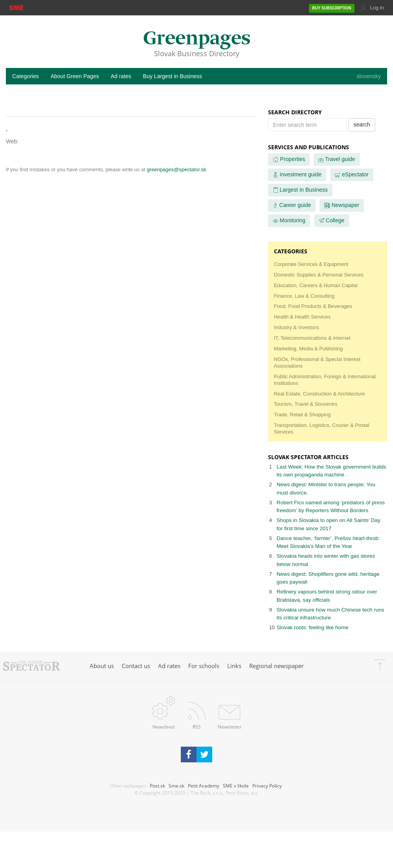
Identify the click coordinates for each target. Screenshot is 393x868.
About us (102, 666)
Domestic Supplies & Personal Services (319, 275)
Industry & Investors (297, 327)
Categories (26, 76)
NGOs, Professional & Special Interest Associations (317, 363)
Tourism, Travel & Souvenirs (306, 404)
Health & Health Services (302, 317)
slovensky (369, 76)
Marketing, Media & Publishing (309, 349)
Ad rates (121, 76)
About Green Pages (75, 76)
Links (234, 666)
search (362, 125)
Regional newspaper (276, 666)
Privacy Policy (267, 786)
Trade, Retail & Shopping (302, 415)
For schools (204, 666)
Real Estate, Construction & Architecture (320, 394)
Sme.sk (176, 786)
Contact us (136, 666)
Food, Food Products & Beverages (313, 306)
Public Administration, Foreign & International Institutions (325, 380)
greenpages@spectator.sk (176, 169)
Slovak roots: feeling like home (313, 627)
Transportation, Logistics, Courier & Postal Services (322, 429)
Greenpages (197, 39)
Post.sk (157, 786)
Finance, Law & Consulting (304, 296)
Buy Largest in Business (173, 76)
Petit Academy (204, 786)
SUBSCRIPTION (331, 8)
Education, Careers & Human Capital (316, 285)
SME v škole (236, 786)
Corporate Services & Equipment (311, 264)
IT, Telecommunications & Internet (312, 338)
